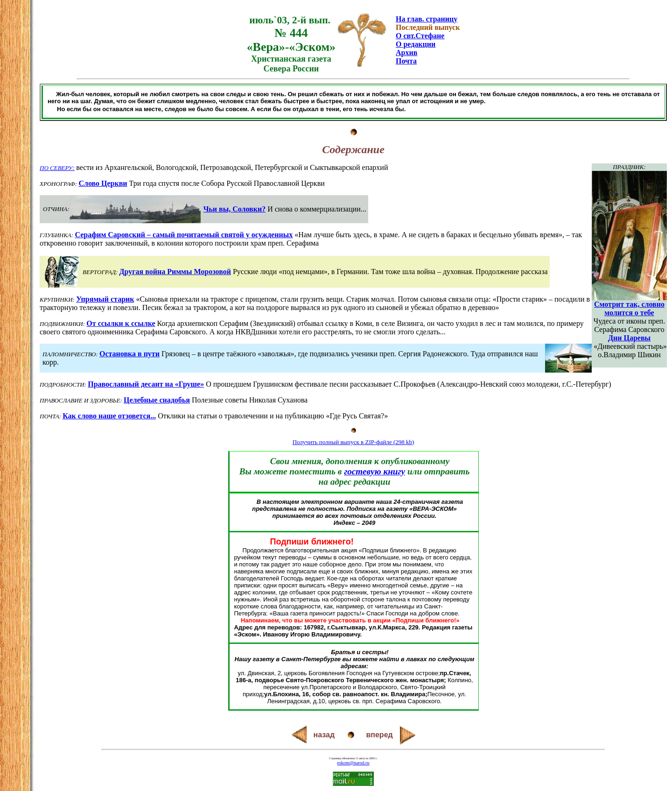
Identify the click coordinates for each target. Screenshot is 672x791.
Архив (406, 53)
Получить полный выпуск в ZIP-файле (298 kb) (353, 442)
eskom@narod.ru (353, 763)
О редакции (416, 44)
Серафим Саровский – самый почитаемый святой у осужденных (184, 235)
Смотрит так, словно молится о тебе (629, 308)
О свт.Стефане (420, 36)
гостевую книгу (374, 471)
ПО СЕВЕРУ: (57, 168)
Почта (406, 61)
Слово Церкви (103, 183)
